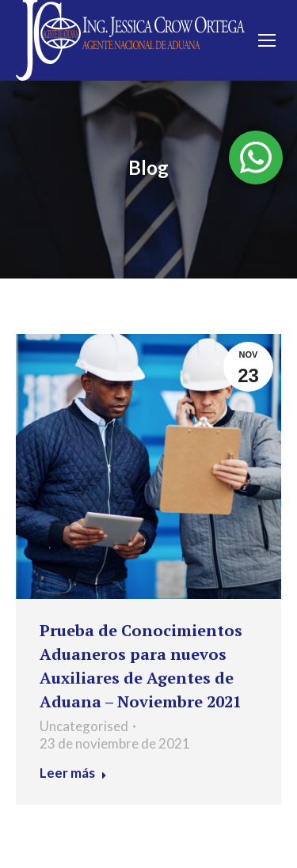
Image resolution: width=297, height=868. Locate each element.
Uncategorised (84, 726)
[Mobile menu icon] (267, 40)
